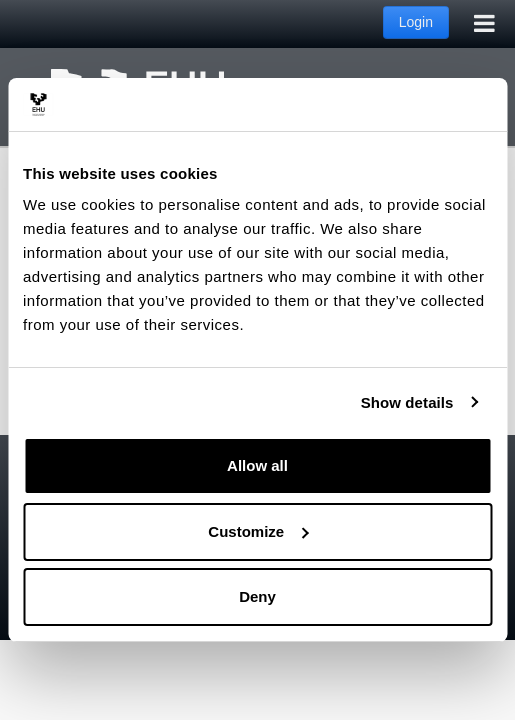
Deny (257, 596)
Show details (407, 402)
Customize (258, 531)
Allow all (257, 465)
